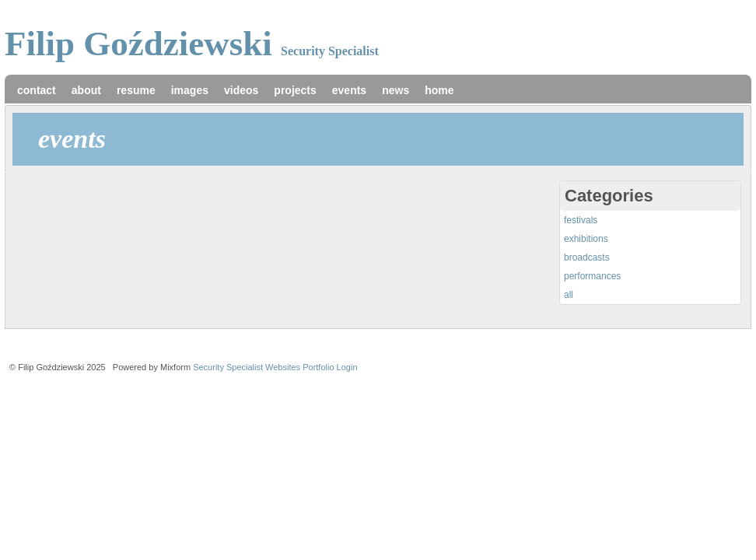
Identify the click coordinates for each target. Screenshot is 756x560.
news (395, 90)
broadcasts (587, 257)
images (190, 90)
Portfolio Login (330, 367)
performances (592, 276)
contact (37, 90)
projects (295, 90)
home (439, 90)
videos (241, 90)
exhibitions (586, 239)
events (349, 90)
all (569, 295)
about (86, 90)
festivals (581, 220)
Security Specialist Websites (247, 367)
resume (136, 90)
